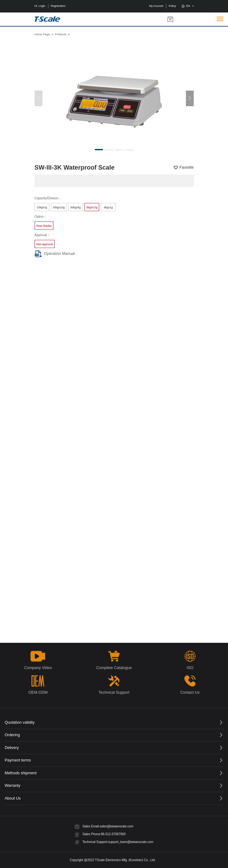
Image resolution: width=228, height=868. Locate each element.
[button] (190, 98)
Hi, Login (40, 6)
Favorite (186, 167)
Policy (172, 6)
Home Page (42, 34)
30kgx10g (59, 207)
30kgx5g (75, 207)
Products (61, 34)
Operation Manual (55, 254)
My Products (170, 19)
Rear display (44, 226)
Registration (58, 6)
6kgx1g (108, 207)
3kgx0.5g (92, 207)
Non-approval (45, 244)
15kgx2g (42, 207)
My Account (156, 6)
